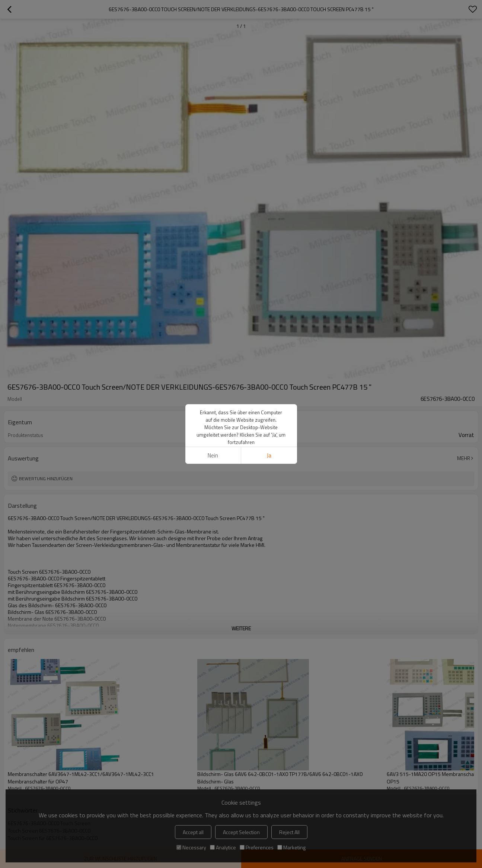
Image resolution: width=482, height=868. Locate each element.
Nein (213, 362)
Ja (269, 362)
